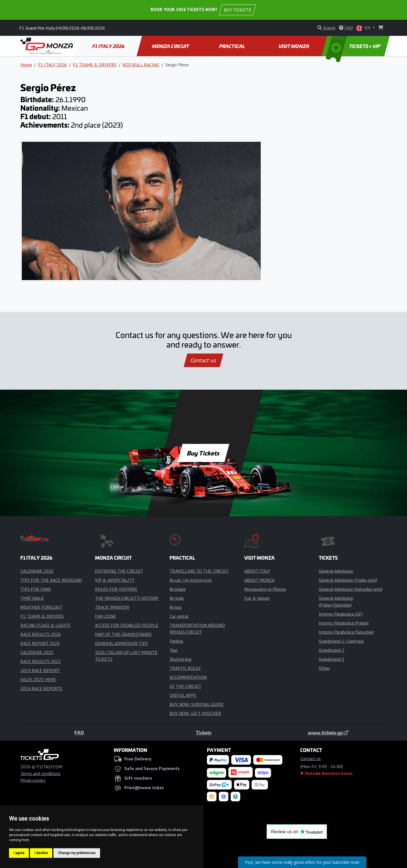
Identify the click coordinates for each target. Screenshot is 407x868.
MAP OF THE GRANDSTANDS (123, 634)
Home (26, 65)
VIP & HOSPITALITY (115, 580)
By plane (178, 589)
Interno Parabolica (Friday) (344, 623)
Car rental (179, 616)
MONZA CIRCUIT (170, 46)
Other (324, 668)
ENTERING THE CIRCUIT (119, 571)
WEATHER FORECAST (41, 607)
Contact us (203, 360)
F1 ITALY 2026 (109, 46)
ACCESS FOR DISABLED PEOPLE (127, 625)
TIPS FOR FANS (36, 589)
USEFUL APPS (183, 695)
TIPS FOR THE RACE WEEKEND (51, 580)
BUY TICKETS (237, 10)
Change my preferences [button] (77, 853)
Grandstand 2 (332, 650)
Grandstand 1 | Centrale (341, 641)
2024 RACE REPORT (40, 670)
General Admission (336, 571)
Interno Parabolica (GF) (341, 614)
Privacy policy (33, 780)
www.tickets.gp (328, 732)
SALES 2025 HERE (38, 679)
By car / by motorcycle (191, 580)
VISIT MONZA (294, 46)
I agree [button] (19, 853)
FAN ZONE (105, 616)
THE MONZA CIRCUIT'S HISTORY (127, 598)
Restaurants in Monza (265, 589)
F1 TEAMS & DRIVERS (95, 65)
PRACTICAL (232, 46)
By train (177, 598)
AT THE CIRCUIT (185, 686)
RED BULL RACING (141, 65)
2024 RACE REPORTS (41, 688)
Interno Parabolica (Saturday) (346, 632)
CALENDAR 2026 (37, 571)
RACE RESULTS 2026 (41, 634)
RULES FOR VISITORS (116, 589)
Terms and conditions (40, 773)
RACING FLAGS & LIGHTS (45, 625)
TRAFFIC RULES (185, 668)
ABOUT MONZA (259, 580)
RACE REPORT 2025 (40, 643)
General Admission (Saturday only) (351, 589)
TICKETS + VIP (354, 46)
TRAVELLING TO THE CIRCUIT (199, 571)
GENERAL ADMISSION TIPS (121, 643)
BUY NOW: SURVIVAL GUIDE (197, 704)
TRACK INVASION (112, 607)
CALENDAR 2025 (37, 652)
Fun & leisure (257, 598)
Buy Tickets (203, 453)
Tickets (204, 732)
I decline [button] (41, 853)
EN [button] (364, 28)
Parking (176, 641)
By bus (176, 607)
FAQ (79, 732)
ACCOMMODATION (188, 677)
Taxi (173, 650)
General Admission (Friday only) (348, 580)
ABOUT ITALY (257, 571)
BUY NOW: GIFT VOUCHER (195, 713)
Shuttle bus (181, 659)
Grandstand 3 (332, 659)
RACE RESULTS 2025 (41, 661)
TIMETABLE (32, 598)
